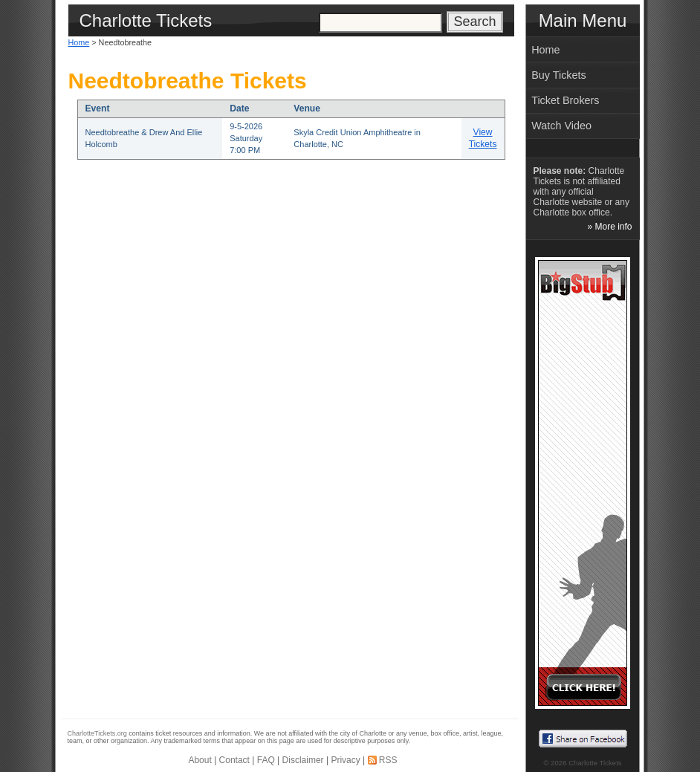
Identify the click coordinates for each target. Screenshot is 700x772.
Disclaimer (303, 760)
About (200, 760)
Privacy (345, 760)
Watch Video (561, 126)
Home (79, 42)
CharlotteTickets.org (97, 733)
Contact (234, 760)
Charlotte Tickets (595, 763)
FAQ (266, 760)
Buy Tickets (559, 75)
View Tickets (483, 138)
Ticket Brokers (565, 100)
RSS (388, 760)
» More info (609, 227)
